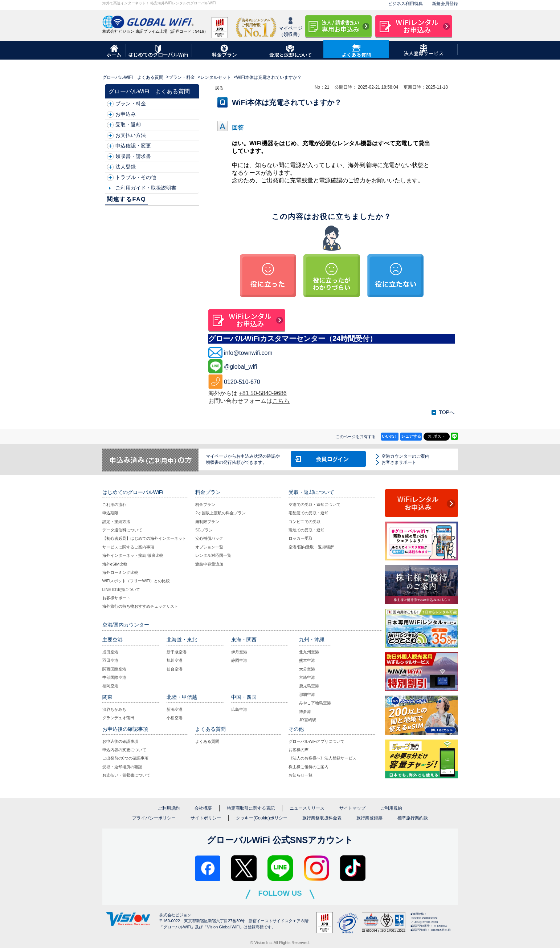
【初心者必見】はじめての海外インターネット (144, 538)
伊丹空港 (239, 652)
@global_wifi (240, 367)
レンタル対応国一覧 (213, 555)
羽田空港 (110, 660)
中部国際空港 (114, 677)
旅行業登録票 (369, 818)
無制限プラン (207, 522)
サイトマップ (352, 808)
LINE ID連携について (121, 590)
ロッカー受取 (301, 538)
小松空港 (175, 718)
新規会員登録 (445, 4)
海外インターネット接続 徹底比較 (133, 555)
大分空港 (307, 669)
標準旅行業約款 (413, 818)
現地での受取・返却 (306, 530)
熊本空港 (307, 660)
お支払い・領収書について (126, 775)
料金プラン (205, 505)
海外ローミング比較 (120, 572)
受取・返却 (128, 125)
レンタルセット (216, 77)
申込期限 (110, 513)
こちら (281, 401)
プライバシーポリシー (154, 818)
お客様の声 (299, 750)
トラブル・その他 (136, 177)
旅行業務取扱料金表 (322, 818)
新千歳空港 (177, 652)
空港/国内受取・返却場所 (311, 547)
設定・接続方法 (116, 522)
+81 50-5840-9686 (263, 393)
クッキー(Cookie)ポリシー (261, 818)
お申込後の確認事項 (120, 741)
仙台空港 (175, 669)
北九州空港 (309, 652)
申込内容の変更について (124, 750)
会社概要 (203, 808)
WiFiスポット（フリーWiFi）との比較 (136, 581)
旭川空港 (175, 660)
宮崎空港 (307, 677)
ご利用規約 (169, 808)
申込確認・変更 (133, 146)
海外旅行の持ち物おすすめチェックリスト (140, 606)
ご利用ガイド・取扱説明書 (146, 188)
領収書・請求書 (133, 156)
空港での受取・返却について (314, 505)
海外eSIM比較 (115, 564)
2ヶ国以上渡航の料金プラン (220, 513)
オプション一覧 (209, 547)
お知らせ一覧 (301, 775)
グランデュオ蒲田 (118, 718)
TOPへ (447, 412)
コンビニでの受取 (304, 522)
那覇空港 (307, 694)
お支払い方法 (131, 135)
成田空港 (110, 652)
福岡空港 (110, 686)
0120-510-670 (242, 382)
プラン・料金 (182, 77)
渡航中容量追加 (209, 564)
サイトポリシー (206, 818)
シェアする (411, 436)
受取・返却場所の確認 (122, 767)
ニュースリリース (307, 808)
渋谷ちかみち (114, 709)
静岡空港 (239, 660)
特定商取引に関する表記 (251, 808)
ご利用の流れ (114, 505)
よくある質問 (207, 741)
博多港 (305, 712)
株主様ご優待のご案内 (308, 767)
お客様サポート (116, 598)
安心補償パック (209, 538)
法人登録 (126, 167)
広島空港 (239, 709)
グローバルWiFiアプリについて (316, 741)
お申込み (126, 114)
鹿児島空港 (309, 686)
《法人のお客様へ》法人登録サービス (322, 758)
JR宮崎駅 (307, 720)
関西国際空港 (114, 669)
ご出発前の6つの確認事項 (125, 758)
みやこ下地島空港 (315, 703)
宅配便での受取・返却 (308, 513)
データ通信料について (122, 530)
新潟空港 (175, 709)
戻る (219, 88)
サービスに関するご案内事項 (128, 547)
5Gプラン (204, 530)
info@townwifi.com (248, 353)
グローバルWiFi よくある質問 (133, 77)
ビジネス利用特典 (405, 4)
